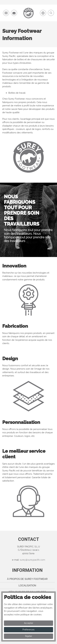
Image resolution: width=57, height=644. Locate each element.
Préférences (28, 630)
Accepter (29, 623)
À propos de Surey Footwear (27, 579)
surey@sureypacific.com (32, 560)
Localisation (27, 586)
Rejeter (29, 636)
